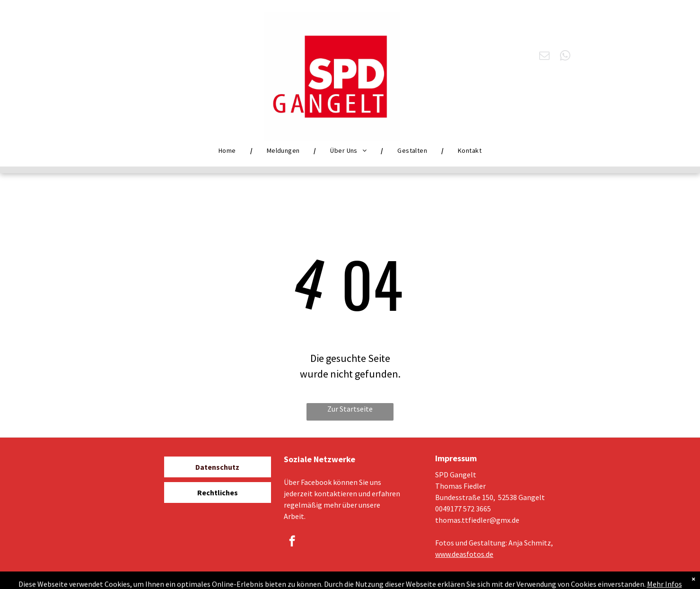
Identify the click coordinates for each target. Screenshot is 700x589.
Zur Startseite (350, 409)
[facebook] (292, 542)
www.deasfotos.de (464, 554)
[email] (545, 57)
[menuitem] (228, 150)
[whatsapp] (565, 57)
